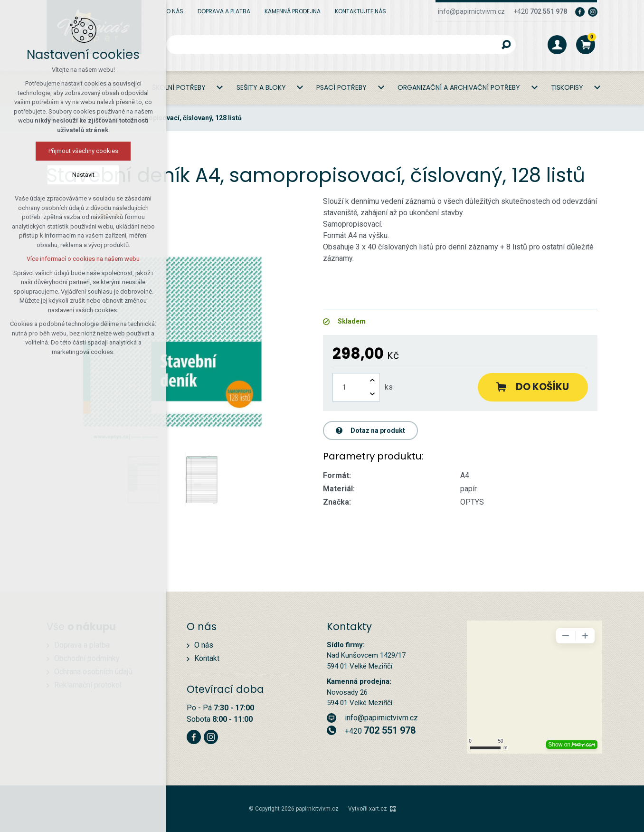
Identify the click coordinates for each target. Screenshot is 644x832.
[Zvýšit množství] (372, 380)
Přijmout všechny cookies (83, 151)
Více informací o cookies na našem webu (83, 259)
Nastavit (83, 175)
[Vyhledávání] (506, 45)
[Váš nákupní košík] (586, 45)
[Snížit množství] (372, 394)
